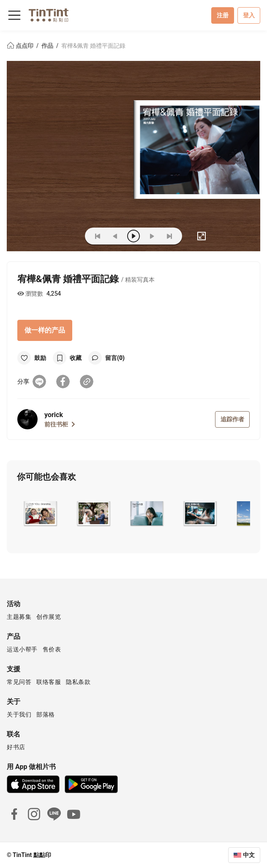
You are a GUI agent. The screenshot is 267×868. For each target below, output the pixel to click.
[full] (202, 236)
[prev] (115, 236)
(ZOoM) (65, 236)
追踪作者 (232, 419)
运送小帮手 (22, 649)
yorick (54, 415)
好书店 (16, 747)
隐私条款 (78, 682)
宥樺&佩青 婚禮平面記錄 (93, 46)
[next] (152, 236)
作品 (48, 46)
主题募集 (19, 617)
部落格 (46, 714)
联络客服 (49, 682)
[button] (40, 514)
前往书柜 (60, 424)
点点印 (21, 46)
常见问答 (19, 682)
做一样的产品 (45, 330)
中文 (249, 855)
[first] (98, 236)
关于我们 (19, 714)
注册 (223, 15)
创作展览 (49, 617)
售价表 (52, 649)
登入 (249, 15)
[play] (133, 236)
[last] (169, 236)
